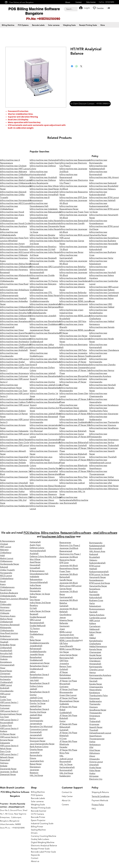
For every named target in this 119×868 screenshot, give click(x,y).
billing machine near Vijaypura (103, 425)
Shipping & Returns (100, 792)
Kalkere (93, 623)
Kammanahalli (96, 658)
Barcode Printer (38, 817)
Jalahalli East (36, 706)
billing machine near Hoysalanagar (15, 339)
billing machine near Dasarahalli (14, 457)
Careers (65, 805)
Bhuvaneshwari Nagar (69, 701)
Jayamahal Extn (37, 761)
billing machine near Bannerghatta (45, 474)
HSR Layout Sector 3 (9, 720)
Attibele (4, 766)
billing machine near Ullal (100, 483)
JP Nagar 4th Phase (68, 707)
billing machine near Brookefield (104, 186)
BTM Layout (95, 566)
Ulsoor (92, 756)
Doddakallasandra (38, 651)
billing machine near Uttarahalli (14, 483)
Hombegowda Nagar (10, 564)
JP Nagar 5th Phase (68, 715)
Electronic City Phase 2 (70, 545)
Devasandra (35, 591)
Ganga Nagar (66, 589)
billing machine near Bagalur (42, 235)
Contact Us (67, 792)
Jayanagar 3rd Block (69, 557)
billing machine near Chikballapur (15, 174)
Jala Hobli (34, 680)
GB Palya (64, 643)
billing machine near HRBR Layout (15, 347)
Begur (62, 594)
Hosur (3, 668)
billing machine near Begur (71, 252)
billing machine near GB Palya (73, 321)
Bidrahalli (64, 718)
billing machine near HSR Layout (14, 359)
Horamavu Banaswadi (10, 625)
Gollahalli (64, 669)
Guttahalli (64, 730)
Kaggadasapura (96, 580)
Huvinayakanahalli (38, 551)
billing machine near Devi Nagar (44, 238)
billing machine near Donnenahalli (45, 440)
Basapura (34, 773)
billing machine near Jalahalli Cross (45, 385)
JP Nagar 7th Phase (68, 733)
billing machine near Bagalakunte (45, 223)
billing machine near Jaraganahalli (45, 442)
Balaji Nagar (35, 640)
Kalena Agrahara (97, 615)
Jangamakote (36, 724)
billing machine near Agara (12, 215)
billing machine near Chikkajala (14, 255)
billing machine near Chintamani (14, 336)
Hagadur (63, 747)
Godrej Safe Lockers (40, 839)
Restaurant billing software (76, 533)
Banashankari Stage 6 (39, 709)
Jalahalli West (36, 715)
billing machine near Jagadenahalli (45, 304)
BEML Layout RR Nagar (70, 649)
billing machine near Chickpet (13, 166)
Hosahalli (4, 642)
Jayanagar (34, 770)
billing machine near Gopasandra (74, 367)
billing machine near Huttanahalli (44, 160)
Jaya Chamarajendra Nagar (42, 744)
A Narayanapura (7, 541)
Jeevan (63, 617)
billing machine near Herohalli (103, 385)
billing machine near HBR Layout (104, 287)
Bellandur (64, 623)
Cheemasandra (96, 687)
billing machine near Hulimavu (13, 460)
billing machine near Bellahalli (73, 278)
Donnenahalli (36, 732)
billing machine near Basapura (43, 494)
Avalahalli (34, 553)
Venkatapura (95, 744)
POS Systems (37, 795)
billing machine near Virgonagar (104, 448)
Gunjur (63, 721)
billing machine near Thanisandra (104, 422)
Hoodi (3, 581)
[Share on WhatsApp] (77, 66)
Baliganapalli (36, 649)
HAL (62, 756)
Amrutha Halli (6, 653)
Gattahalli (64, 606)
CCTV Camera (37, 814)
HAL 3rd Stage (36, 775)
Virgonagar (94, 724)
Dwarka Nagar (36, 749)
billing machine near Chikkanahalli (15, 307)
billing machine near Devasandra (44, 226)
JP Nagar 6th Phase (68, 724)
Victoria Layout (96, 762)
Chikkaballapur (7, 578)
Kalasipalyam (95, 606)
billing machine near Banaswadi (44, 416)
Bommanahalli (66, 770)
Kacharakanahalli (67, 767)
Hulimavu (4, 763)
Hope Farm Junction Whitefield (14, 599)
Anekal (3, 697)
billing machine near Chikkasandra (15, 316)
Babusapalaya (36, 579)
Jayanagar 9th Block (69, 609)
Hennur (93, 672)
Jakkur (33, 672)
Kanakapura (95, 693)
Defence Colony (37, 548)
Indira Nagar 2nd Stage (40, 603)
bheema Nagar (66, 620)
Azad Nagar (35, 562)
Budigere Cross (96, 600)
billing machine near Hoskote (13, 319)
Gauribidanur (65, 615)
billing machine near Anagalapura (15, 321)
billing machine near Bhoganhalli (74, 376)
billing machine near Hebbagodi (104, 295)
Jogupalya (64, 663)
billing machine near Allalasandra (15, 275)
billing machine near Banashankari (45, 321)
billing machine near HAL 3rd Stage (46, 497)
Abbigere (4, 550)
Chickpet (4, 544)
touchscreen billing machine (58, 536)
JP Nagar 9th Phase (68, 750)
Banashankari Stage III (40, 683)
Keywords (35, 855)
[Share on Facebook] (72, 66)
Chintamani (5, 673)
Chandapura (95, 661)
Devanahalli (35, 565)
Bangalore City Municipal (41, 726)
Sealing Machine (38, 830)
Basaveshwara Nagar (69, 568)
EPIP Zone (64, 563)
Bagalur (33, 597)
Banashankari (36, 657)
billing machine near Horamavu (14, 249)
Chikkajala (5, 613)
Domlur (33, 695)
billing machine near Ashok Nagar (15, 440)
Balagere (34, 631)
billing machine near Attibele (13, 463)
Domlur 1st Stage (38, 703)
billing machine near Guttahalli (73, 445)
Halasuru (93, 560)
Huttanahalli (35, 542)
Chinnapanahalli (7, 665)
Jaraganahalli (36, 735)
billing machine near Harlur (101, 258)
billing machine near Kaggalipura (104, 238)
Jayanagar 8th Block (69, 600)
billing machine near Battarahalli (74, 221)
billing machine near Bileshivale (73, 465)
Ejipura (33, 758)
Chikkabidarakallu (8, 596)
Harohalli (93, 612)
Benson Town (65, 666)
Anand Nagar (6, 671)
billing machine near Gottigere (73, 379)
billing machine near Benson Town (75, 356)
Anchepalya (5, 679)
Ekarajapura (35, 767)
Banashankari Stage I (39, 666)
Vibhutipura (94, 753)
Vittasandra (94, 759)
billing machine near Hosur (12, 330)
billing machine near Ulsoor (42, 500)
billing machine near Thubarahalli (104, 445)
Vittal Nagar (95, 750)
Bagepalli (34, 614)
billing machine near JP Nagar (73, 362)
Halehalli (93, 569)
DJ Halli (33, 608)
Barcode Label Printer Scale (43, 852)
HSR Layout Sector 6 (9, 746)
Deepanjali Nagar (8, 774)
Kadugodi (94, 554)
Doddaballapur (37, 634)
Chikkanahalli (6, 648)
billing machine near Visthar (102, 477)
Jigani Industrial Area (69, 638)
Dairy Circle (5, 751)
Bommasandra (96, 543)
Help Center (67, 796)
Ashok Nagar (6, 748)
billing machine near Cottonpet (14, 376)
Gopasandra (65, 678)
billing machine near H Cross (72, 457)
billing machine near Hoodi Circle (15, 223)
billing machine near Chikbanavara (15, 183)
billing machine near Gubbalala (73, 411)
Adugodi (4, 567)
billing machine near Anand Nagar (15, 333)
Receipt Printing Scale (41, 808)
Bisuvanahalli (65, 761)
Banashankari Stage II (39, 674)
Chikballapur (6, 553)
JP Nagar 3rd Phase (68, 698)
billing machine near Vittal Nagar (104, 486)
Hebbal (93, 638)
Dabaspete (5, 743)
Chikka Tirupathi (7, 570)
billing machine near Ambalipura (15, 290)
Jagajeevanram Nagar (40, 663)
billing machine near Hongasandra (15, 200)
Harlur (92, 603)
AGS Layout (5, 610)
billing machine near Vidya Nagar (15, 489)
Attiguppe (94, 776)
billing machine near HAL (71, 480)
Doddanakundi (36, 669)
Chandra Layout (96, 669)
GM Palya (64, 661)
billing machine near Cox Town (14, 391)
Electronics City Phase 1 (70, 554)
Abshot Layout (7, 558)
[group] (59, 146)
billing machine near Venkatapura (104, 480)
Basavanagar (65, 542)
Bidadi (62, 710)
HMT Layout (6, 547)
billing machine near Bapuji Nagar (45, 486)
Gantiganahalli (66, 597)
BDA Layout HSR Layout (70, 586)
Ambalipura (5, 636)
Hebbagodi (94, 629)
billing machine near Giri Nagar (73, 336)
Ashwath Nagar (7, 757)
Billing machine (50, 533)
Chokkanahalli (6, 682)
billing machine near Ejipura (42, 477)
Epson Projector (38, 820)
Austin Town (35, 545)
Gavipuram (64, 626)
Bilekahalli (64, 736)
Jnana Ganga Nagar (69, 655)
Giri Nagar (64, 652)
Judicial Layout (66, 759)
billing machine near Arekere (13, 411)
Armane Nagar (7, 740)
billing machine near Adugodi (13, 192)
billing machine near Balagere (43, 284)
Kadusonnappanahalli (99, 572)
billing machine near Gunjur (72, 434)
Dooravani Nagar (38, 741)
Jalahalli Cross (36, 698)
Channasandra (96, 678)
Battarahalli (65, 577)
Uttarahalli (94, 765)
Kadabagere (65, 776)
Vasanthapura (95, 736)
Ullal (91, 747)
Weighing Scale (38, 805)
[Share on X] (81, 66)
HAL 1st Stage (66, 764)
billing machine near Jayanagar (44, 491)
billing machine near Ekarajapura (44, 489)
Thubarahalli (95, 721)
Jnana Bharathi (66, 646)
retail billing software (105, 533)
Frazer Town (65, 571)
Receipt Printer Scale (40, 849)
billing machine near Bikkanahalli (74, 442)
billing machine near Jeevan (72, 284)
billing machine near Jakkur (42, 344)
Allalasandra (6, 627)
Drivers (34, 833)
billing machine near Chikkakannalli (16, 267)
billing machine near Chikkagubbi (15, 246)
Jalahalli (33, 689)
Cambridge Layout (98, 618)
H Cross (63, 738)
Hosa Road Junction (9, 633)
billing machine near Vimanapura (104, 440)
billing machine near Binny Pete (74, 477)
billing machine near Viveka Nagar (15, 486)
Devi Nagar (35, 600)
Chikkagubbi (6, 604)
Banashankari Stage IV (40, 692)
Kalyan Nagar (95, 632)
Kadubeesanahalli (97, 546)
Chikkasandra (6, 656)
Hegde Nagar (95, 655)
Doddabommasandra (39, 643)
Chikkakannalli (6, 622)
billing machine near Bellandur (73, 292)
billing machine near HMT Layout (15, 169)
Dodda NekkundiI (38, 626)
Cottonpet (5, 708)
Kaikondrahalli (96, 597)
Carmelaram (95, 626)
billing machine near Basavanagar (75, 160)
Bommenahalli (96, 548)
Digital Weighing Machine (43, 842)
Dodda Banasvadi (38, 617)
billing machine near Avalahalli (43, 177)
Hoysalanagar (6, 676)
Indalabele (34, 576)
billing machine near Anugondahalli (16, 399)
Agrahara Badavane (9, 593)
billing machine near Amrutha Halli (15, 313)
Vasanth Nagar (96, 727)
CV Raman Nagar (8, 734)
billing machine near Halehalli (102, 200)
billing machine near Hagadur (73, 468)
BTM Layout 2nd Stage (100, 583)
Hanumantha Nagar (98, 586)
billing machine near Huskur (12, 491)
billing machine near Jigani (71, 298)
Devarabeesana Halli (39, 574)
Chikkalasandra (7, 630)
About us (35, 861)
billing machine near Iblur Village (44, 186)
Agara (3, 584)
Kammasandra (96, 667)
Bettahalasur (65, 675)
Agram (3, 602)
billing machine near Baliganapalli (45, 307)
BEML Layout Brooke (69, 640)
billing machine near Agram (12, 244)
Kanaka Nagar (96, 684)
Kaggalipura (95, 589)
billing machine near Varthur (102, 442)
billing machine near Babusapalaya (45, 212)
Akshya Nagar (6, 619)
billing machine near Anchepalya (15, 342)
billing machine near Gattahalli (73, 269)
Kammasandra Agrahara (100, 675)
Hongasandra (6, 573)
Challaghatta (95, 644)
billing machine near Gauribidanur (75, 281)
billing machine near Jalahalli (43, 373)
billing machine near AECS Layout (15, 203)
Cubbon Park (6, 725)
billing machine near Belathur (73, 267)
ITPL (32, 637)
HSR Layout (5, 694)
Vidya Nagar (95, 770)
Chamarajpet (95, 652)
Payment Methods (100, 800)
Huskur (92, 773)
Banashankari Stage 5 (39, 701)
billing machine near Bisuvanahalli (75, 489)
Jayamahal (35, 752)
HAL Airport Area (97, 551)
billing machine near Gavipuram (74, 295)
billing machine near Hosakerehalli (15, 310)
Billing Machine (38, 792)
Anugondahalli (7, 723)
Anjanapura (5, 705)
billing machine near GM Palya (73, 350)
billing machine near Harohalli (103, 272)
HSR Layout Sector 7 (9, 754)
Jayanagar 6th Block (69, 583)
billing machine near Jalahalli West (45, 414)
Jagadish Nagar (37, 654)
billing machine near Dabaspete (14, 431)
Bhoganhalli (65, 684)
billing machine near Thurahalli (103, 457)
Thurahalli (94, 730)
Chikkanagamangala (9, 639)
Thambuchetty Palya (98, 695)
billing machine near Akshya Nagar (16, 264)
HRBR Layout (6, 685)
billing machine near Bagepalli (43, 258)
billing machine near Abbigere (13, 171)
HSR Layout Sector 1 (9, 702)
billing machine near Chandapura (104, 350)
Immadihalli (35, 568)
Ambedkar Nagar (8, 645)
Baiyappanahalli (37, 623)
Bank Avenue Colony (39, 747)
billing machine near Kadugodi (103, 183)
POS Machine (32, 533)
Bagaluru (34, 605)
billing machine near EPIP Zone (73, 197)
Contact (35, 858)
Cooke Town (6, 700)
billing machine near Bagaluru (43, 246)
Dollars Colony (36, 686)
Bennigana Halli (67, 658)
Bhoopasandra (66, 692)
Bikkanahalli (65, 727)
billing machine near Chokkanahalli (16, 344)
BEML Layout (66, 632)
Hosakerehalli (6, 650)
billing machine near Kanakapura (104, 405)
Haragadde (94, 595)
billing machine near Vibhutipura (104, 489)
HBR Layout (95, 620)
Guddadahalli (66, 712)
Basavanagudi (66, 551)
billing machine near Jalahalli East (45, 399)
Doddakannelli (36, 660)
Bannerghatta (36, 755)
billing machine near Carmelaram (104, 292)
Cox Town (4, 717)
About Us (66, 800)
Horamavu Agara (8, 616)
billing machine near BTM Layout (104, 197)
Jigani (62, 629)
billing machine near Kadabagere (15, 506)
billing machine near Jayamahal (44, 471)
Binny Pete (64, 753)
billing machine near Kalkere (102, 290)
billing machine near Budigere (103, 241)
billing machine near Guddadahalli (75, 422)
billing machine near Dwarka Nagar (46, 468)
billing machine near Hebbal (102, 307)
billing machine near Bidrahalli (73, 431)
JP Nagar (64, 672)
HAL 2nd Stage (66, 773)
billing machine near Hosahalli (13, 298)
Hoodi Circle (6, 590)
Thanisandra (95, 704)
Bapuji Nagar (36, 764)
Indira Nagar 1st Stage (40, 594)
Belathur (63, 603)
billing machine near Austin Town (44, 163)
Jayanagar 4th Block (69, 565)
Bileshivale (64, 744)
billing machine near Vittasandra (44, 503)
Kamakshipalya (96, 641)
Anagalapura (6, 662)
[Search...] (70, 9)
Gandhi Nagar (66, 580)
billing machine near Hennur (102, 370)
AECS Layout (6, 576)
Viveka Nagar (95, 767)
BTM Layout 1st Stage (99, 574)
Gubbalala (64, 704)
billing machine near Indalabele (44, 209)
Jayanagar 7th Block (69, 591)
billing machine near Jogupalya (73, 353)
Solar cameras (37, 801)
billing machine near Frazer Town (74, 212)
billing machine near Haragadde (104, 244)
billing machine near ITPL (41, 292)
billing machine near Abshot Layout (16, 180)
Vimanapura (95, 716)
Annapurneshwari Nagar (11, 714)
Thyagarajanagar (97, 739)
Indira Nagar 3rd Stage (40, 611)
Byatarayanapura (97, 609)
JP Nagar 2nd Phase (69, 689)
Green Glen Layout (68, 695)
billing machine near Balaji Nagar (45, 295)
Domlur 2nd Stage (38, 712)
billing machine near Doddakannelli (46, 324)
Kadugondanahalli (97, 563)
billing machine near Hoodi (12, 212)
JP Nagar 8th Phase (68, 741)
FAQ (94, 809)
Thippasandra (95, 713)
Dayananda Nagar (8, 769)
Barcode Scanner (39, 811)
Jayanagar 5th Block (69, 574)
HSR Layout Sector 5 (9, 737)
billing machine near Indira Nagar (45, 221)
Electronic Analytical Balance (44, 845)
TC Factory (35, 628)
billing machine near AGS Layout (15, 252)
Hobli (2, 555)
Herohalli (93, 681)
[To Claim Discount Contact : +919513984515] (90, 104)
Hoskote (4, 659)
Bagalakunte (35, 588)
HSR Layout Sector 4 (9, 728)
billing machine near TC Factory (44, 281)
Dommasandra (36, 721)
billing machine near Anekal (12, 362)
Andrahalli (5, 688)
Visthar (92, 742)
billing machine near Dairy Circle (15, 442)
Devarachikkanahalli (39, 582)
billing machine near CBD (101, 304)
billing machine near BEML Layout (75, 301)
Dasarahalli (5, 760)
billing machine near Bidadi (72, 419)
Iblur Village (35, 559)
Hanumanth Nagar (98, 577)
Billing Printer (37, 827)
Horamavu (5, 607)
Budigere (93, 592)
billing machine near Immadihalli (44, 195)
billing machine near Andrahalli (14, 350)
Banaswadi (35, 718)
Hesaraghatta (95, 690)
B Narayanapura (37, 571)
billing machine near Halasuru (102, 189)
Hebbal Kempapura (98, 646)
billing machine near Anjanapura (14, 373)
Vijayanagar (95, 698)
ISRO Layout (35, 620)
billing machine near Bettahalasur (74, 365)
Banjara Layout (37, 738)
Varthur (93, 718)
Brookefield (94, 557)
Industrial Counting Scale (42, 823)
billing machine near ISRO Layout (45, 267)
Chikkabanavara (7, 587)
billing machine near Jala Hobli (43, 359)
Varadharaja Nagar (98, 710)
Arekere (4, 731)
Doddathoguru (36, 677)
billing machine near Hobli (12, 177)
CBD (91, 635)
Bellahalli (64, 612)
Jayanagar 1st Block (9, 772)
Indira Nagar (35, 585)
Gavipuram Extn (67, 635)
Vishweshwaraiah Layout (100, 733)
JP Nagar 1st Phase (68, 681)
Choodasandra (7, 691)
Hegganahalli (95, 664)
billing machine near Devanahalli (44, 192)
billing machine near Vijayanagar (104, 414)
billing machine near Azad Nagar (44, 189)
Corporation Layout (39, 729)
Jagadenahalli (36, 646)
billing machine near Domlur (42, 382)
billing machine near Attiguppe (14, 494)
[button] (108, 8)
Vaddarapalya (95, 701)
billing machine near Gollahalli (73, 359)
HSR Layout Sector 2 (9, 711)
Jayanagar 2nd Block (69, 548)
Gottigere (64, 687)
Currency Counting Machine (44, 836)
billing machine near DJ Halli (42, 249)
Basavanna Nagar (67, 560)
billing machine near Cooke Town (15, 365)
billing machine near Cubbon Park (15, 402)
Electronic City (96, 779)
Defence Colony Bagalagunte (43, 556)
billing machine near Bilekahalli (73, 454)
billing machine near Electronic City (16, 497)
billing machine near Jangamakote (45, 425)
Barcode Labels (38, 798)
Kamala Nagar (96, 649)
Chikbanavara (6, 561)
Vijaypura (93, 707)
